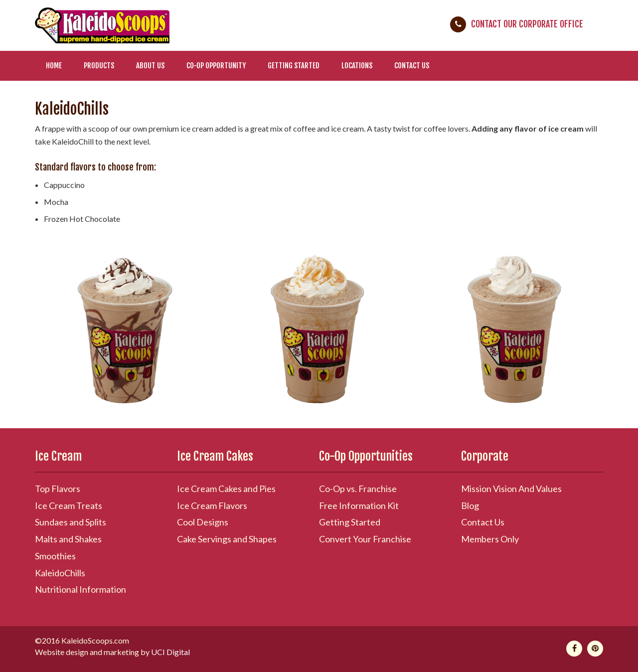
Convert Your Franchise (365, 539)
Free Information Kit (359, 505)
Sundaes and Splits (71, 522)
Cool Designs (203, 522)
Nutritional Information (80, 589)
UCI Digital (170, 652)
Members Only (490, 539)
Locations (357, 66)
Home (54, 66)
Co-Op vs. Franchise (358, 489)
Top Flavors (58, 489)
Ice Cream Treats (69, 505)
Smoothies (55, 556)
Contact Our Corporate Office (527, 24)
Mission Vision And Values (511, 489)
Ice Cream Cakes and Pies (226, 489)
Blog (470, 505)
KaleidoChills (60, 573)
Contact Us (412, 66)
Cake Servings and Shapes (227, 539)
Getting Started (294, 66)
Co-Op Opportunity (216, 66)
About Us (150, 66)
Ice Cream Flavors (212, 505)
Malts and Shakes (68, 539)
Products (99, 66)
